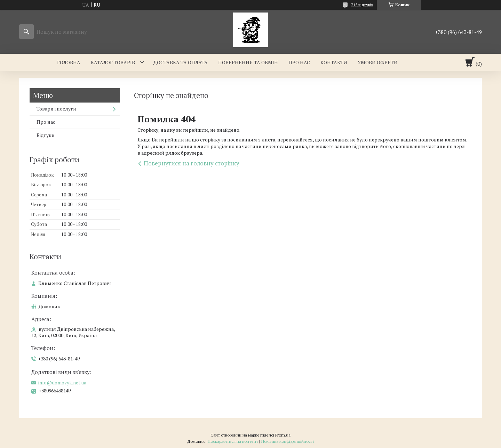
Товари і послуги (56, 109)
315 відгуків (362, 5)
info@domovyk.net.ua (62, 383)
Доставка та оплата (181, 62)
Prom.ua (283, 435)
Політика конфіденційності (288, 441)
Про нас (299, 62)
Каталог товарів (113, 62)
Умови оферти (378, 62)
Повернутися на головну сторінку (192, 163)
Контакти (334, 62)
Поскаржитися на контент (233, 441)
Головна (69, 62)
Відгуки (46, 135)
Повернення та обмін (248, 62)
